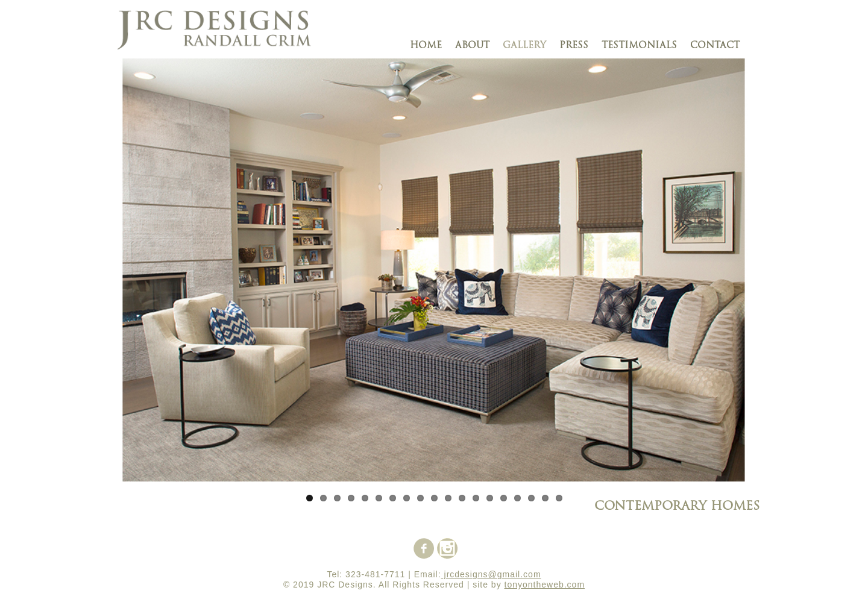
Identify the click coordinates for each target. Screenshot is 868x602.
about (472, 46)
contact (715, 46)
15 (504, 498)
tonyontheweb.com (545, 585)
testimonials (639, 46)
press (574, 46)
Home (426, 46)
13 (476, 498)
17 (531, 498)
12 (462, 498)
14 (490, 498)
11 (448, 498)
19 (559, 498)
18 (545, 498)
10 (434, 498)
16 (517, 498)
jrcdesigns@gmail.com (491, 574)
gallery (524, 46)
